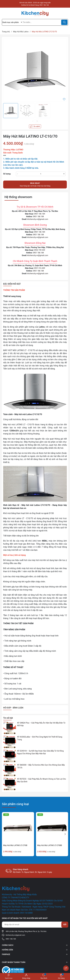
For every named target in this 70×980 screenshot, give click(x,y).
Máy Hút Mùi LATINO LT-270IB (15, 845)
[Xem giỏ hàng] (61, 976)
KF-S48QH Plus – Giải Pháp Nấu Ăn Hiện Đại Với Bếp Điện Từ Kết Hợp (41, 724)
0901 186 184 (44, 5)
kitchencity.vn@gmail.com (38, 219)
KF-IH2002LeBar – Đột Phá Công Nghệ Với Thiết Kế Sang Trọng (40, 738)
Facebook (6, 957)
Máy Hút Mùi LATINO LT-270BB (50, 845)
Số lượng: (7, 174)
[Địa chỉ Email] (35, 925)
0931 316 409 (40, 268)
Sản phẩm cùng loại (15, 804)
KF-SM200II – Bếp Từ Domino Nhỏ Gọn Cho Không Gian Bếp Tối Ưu (41, 766)
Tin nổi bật (8, 718)
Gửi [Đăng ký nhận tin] (65, 925)
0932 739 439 (40, 250)
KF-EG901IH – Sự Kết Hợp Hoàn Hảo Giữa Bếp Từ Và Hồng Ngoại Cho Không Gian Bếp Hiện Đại (40, 752)
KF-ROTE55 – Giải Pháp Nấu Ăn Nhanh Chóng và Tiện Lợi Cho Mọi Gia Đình (42, 780)
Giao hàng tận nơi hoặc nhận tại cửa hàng (35, 184)
